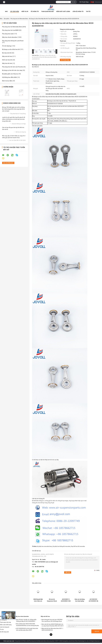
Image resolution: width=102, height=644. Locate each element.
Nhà (6, 11)
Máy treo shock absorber (10, 37)
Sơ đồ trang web (4, 632)
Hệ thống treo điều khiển (10, 77)
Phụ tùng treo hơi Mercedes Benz (19, 19)
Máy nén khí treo (7, 56)
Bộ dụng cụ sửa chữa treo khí (11, 49)
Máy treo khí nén (7, 63)
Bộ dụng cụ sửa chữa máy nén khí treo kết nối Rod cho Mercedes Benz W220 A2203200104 (44, 57)
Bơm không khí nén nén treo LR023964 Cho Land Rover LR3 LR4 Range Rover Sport (52, 621)
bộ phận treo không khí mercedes (61, 546)
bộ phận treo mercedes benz (44, 546)
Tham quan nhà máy (48, 11)
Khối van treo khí (7, 60)
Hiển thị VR (25, 11)
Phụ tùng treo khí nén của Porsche (12, 67)
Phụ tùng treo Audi (8, 34)
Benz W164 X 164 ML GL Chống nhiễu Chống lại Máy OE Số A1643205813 (26, 620)
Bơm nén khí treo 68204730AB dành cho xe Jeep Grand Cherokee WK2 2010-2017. (53, 625)
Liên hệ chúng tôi (78, 11)
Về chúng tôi (35, 11)
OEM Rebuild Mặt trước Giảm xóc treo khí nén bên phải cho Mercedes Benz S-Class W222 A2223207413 (38, 600)
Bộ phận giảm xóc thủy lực (10, 74)
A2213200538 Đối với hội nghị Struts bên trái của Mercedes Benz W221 (27, 629)
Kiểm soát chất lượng (63, 11)
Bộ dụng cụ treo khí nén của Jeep (12, 70)
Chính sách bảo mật (9, 641)
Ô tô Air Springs (7, 46)
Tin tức (88, 11)
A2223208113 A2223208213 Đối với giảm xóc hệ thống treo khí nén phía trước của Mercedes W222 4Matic (66, 600)
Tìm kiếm (74, 2)
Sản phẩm (7, 19)
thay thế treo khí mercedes (78, 546)
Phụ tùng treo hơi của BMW (10, 30)
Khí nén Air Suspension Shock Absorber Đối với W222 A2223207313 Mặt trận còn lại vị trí (52, 600)
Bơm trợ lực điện (7, 81)
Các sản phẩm (14, 11)
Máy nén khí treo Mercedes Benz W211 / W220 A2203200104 (52, 629)
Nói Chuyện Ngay (84, 2)
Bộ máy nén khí (7, 53)
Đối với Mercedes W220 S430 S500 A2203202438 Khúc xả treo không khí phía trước (27, 625)
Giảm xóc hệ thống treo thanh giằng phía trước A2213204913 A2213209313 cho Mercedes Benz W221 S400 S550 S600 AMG (80, 600)
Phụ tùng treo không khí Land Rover (13, 41)
